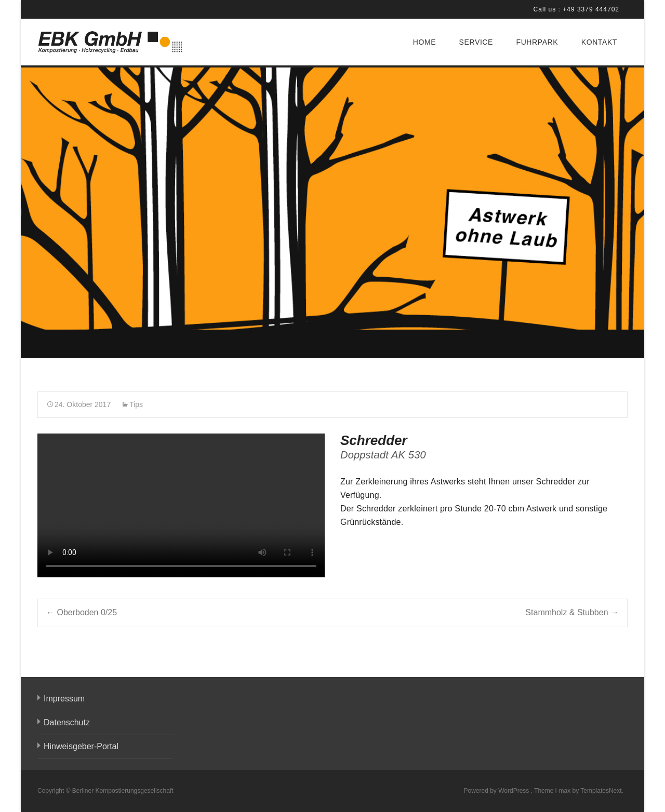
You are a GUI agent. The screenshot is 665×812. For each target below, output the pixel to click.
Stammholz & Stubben (572, 612)
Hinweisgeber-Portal (81, 746)
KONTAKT (599, 42)
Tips (136, 404)
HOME (424, 42)
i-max (564, 791)
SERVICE (476, 42)
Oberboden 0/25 (82, 612)
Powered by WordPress (497, 791)
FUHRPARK (537, 42)
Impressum (64, 699)
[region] (332, 213)
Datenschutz (67, 722)
